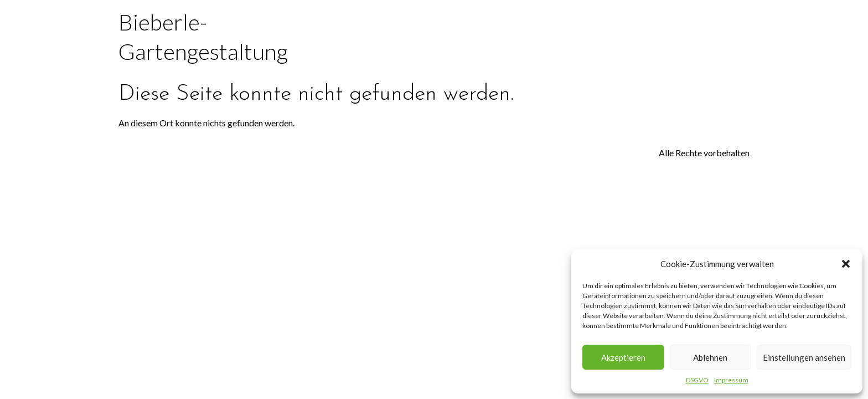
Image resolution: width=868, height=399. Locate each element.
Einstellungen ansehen (804, 357)
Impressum (731, 380)
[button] (846, 264)
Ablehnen (710, 357)
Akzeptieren (623, 357)
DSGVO (697, 380)
